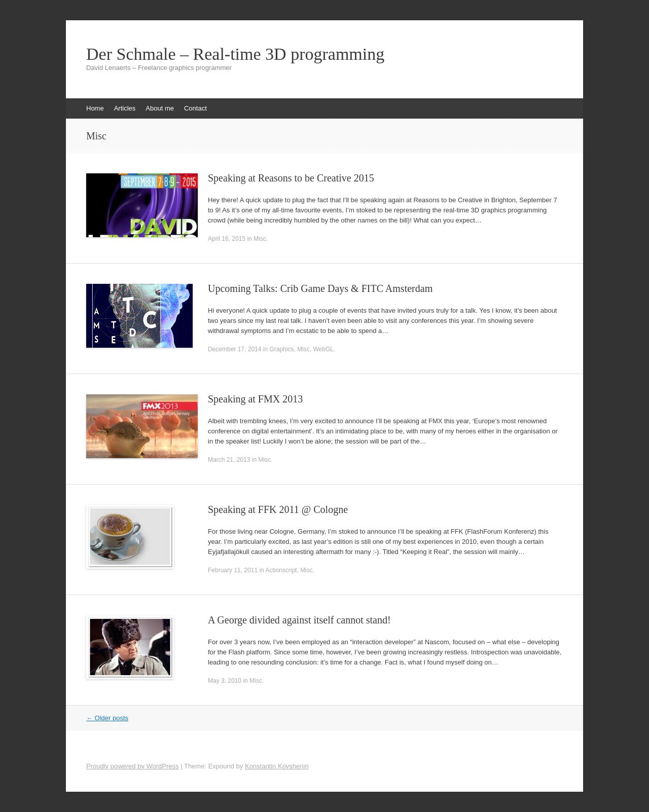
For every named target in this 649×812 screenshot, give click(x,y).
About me (160, 108)
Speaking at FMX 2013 (255, 399)
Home (95, 108)
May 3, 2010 (225, 681)
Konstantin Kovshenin (277, 766)
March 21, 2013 (229, 460)
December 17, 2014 (235, 349)
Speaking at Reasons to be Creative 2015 (291, 178)
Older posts (107, 718)
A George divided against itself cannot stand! (299, 620)
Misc (260, 239)
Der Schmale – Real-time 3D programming (235, 54)
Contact (195, 108)
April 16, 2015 (227, 239)
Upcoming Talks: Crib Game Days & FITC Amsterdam (320, 288)
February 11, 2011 (233, 570)
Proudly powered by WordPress (133, 766)
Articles (125, 108)
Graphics (281, 349)
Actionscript (281, 570)
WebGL (323, 349)
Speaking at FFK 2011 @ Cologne (278, 509)
